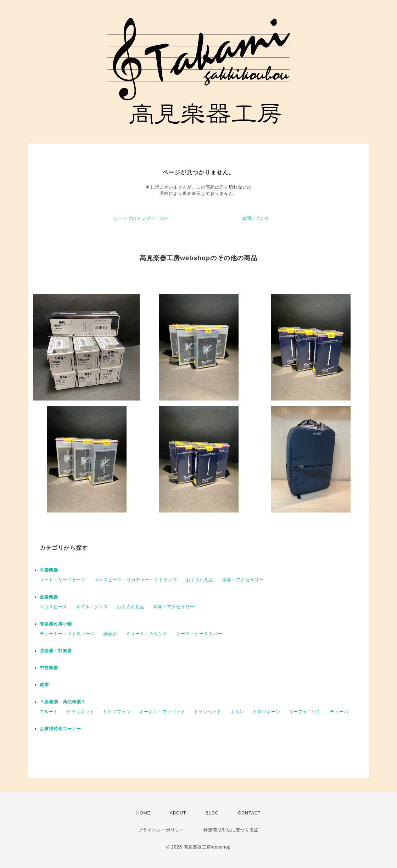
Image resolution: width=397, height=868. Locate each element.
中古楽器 (49, 668)
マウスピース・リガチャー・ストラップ (136, 580)
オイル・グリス (92, 607)
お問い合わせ (256, 218)
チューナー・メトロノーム (67, 634)
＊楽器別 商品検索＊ (63, 702)
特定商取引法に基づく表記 (231, 830)
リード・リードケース (63, 580)
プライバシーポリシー (161, 830)
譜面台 (110, 634)
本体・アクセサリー (243, 580)
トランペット (208, 712)
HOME (144, 813)
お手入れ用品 (200, 580)
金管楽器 (49, 597)
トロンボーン (267, 712)
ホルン (237, 712)
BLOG (212, 813)
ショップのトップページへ (141, 218)
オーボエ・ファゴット (162, 712)
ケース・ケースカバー (199, 634)
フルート (49, 712)
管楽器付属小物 (56, 624)
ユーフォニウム (305, 712)
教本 (44, 685)
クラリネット (80, 712)
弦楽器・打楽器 (56, 651)
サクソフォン (117, 712)
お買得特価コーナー (60, 729)
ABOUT (178, 813)
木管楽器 (49, 570)
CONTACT (249, 813)
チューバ (339, 712)
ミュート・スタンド (147, 634)
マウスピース (54, 607)
